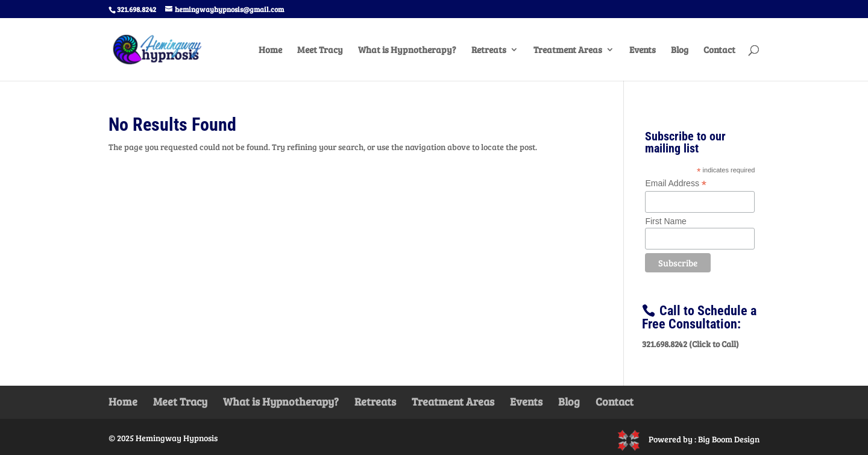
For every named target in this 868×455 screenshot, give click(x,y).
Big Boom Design (729, 439)
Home (270, 50)
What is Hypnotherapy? (407, 50)
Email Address (676, 184)
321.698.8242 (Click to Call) (690, 344)
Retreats (489, 50)
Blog (680, 50)
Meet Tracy (320, 50)
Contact (719, 50)
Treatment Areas (568, 50)
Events (643, 50)
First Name (665, 221)
